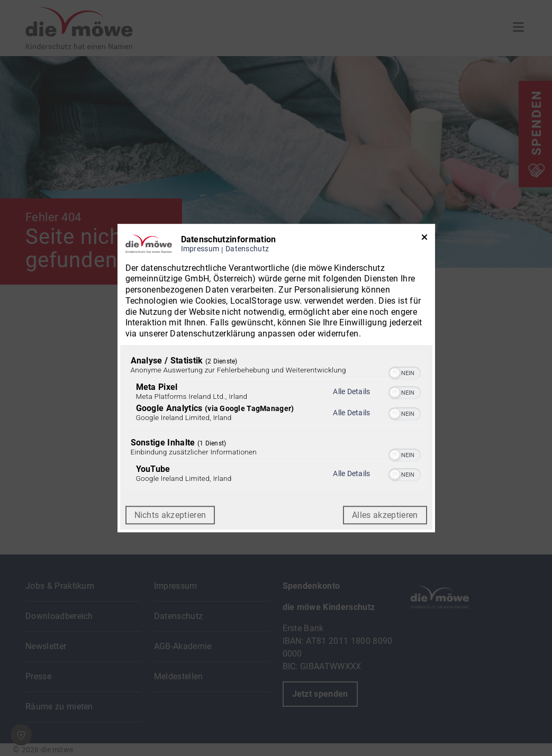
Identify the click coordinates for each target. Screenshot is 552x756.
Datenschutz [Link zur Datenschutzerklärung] (247, 249)
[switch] (405, 372)
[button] (395, 373)
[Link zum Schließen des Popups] (424, 239)
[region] (276, 422)
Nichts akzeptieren (170, 515)
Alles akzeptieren (385, 515)
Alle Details (351, 391)
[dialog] (276, 378)
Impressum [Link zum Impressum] (200, 249)
